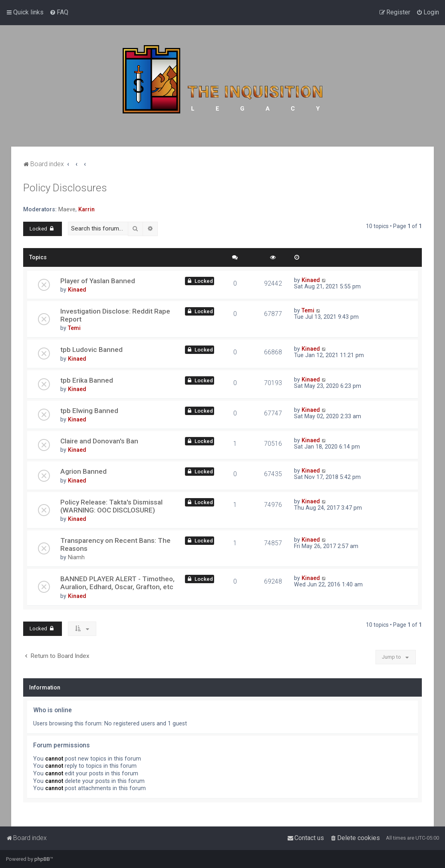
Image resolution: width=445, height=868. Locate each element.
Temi (74, 328)
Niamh (76, 557)
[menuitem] (59, 12)
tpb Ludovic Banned (91, 350)
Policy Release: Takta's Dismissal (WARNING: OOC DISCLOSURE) (111, 506)
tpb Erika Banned (87, 380)
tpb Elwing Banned (89, 411)
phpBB (42, 859)
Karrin (86, 209)
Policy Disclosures (65, 188)
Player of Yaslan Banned (98, 281)
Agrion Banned (83, 471)
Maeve (67, 209)
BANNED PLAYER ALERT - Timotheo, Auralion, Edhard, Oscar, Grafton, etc (117, 583)
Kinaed (77, 290)
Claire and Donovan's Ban (99, 441)
